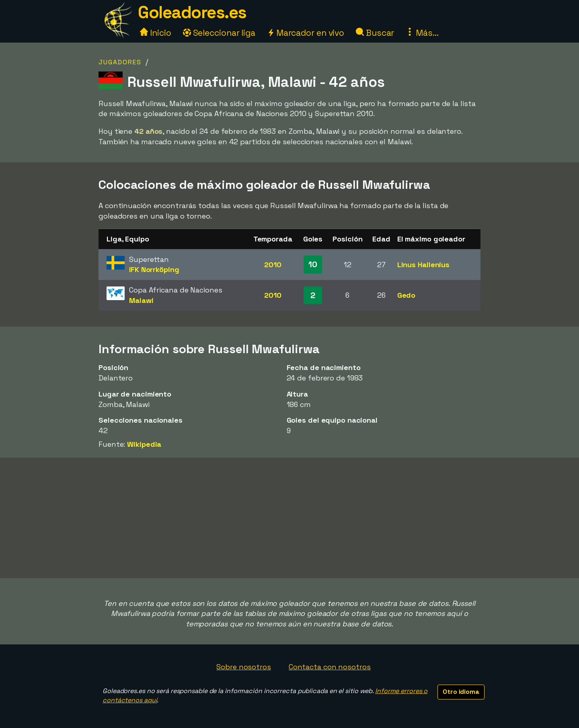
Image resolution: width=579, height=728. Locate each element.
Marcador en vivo (306, 33)
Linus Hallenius (424, 265)
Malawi (141, 300)
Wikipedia (144, 444)
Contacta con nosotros (330, 667)
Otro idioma (461, 692)
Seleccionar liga (219, 33)
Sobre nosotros (244, 667)
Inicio (155, 33)
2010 (273, 265)
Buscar (375, 33)
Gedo (407, 295)
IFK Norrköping (154, 269)
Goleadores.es (192, 12)
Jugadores (120, 62)
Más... (422, 33)
